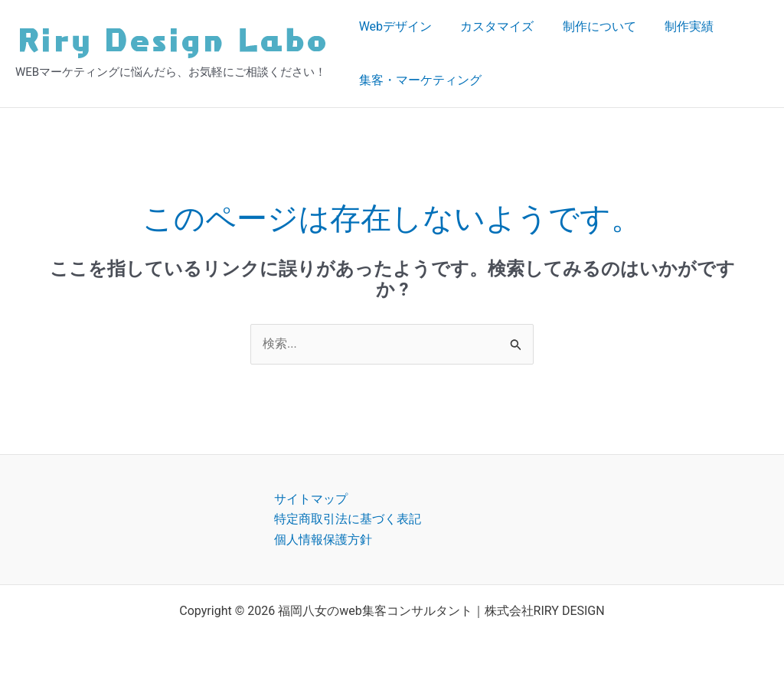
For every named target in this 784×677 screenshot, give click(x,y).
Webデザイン (393, 26)
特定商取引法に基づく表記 (348, 519)
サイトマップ (311, 499)
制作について (589, 26)
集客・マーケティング (418, 80)
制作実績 (675, 26)
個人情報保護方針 (323, 540)
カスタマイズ (491, 26)
